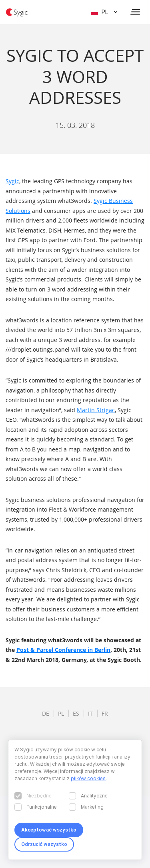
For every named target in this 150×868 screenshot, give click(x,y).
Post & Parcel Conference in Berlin (63, 650)
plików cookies (88, 778)
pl (61, 713)
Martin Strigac (96, 410)
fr (105, 713)
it (90, 713)
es (76, 713)
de (46, 713)
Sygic (12, 181)
